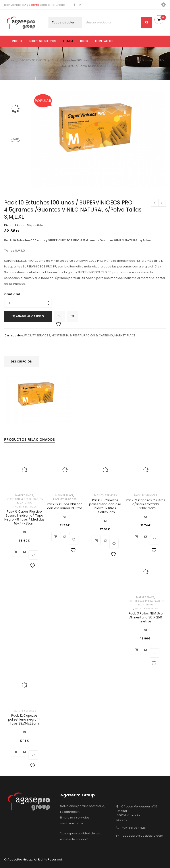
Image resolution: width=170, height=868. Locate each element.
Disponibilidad (15, 225)
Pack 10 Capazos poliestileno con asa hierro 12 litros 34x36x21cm (105, 506)
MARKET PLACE (125, 335)
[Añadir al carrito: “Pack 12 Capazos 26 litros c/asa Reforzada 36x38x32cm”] (137, 536)
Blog (84, 41)
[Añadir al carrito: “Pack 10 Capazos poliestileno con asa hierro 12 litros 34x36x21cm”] (96, 540)
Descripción (22, 362)
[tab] (22, 362)
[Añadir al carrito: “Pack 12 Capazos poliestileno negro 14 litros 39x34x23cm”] (15, 752)
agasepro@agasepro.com (143, 836)
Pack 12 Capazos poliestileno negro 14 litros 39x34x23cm (24, 719)
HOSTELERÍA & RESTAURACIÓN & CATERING (82, 335)
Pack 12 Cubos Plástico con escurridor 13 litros (65, 506)
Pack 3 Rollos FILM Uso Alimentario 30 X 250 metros (146, 617)
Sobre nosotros (42, 41)
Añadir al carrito (30, 316)
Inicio (17, 41)
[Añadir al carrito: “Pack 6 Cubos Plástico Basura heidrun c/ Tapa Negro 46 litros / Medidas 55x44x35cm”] (15, 552)
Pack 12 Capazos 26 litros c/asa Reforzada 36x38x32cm (146, 504)
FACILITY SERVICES (33, 60)
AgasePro (32, 5)
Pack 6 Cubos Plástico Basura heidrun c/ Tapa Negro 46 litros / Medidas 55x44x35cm (24, 517)
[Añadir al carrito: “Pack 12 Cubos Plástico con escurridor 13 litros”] (56, 536)
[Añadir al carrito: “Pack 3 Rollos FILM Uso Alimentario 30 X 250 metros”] (137, 650)
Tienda (68, 41)
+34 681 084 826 (134, 828)
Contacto (104, 41)
